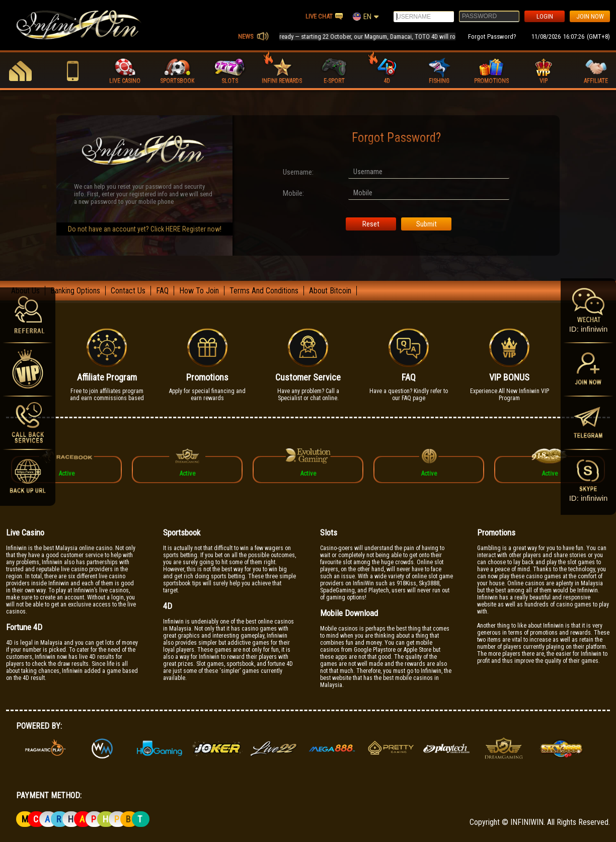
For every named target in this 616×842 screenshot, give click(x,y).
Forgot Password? (492, 36)
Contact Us (128, 291)
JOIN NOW (590, 16)
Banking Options (75, 291)
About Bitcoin (330, 291)
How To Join (199, 291)
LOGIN (545, 16)
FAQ (162, 291)
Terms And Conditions (264, 291)
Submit (427, 224)
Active (66, 473)
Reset (371, 224)
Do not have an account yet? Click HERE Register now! (145, 229)
